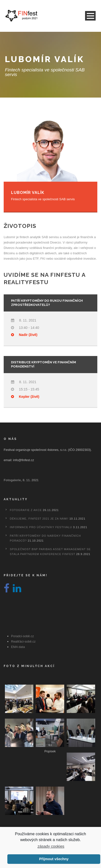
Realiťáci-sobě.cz (23, 641)
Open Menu (90, 16)
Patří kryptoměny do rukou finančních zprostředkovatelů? (47, 303)
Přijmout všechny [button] (54, 859)
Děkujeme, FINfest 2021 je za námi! (39, 519)
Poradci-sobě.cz (22, 636)
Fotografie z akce (26, 510)
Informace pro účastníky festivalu (41, 527)
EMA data (18, 647)
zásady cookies (51, 846)
